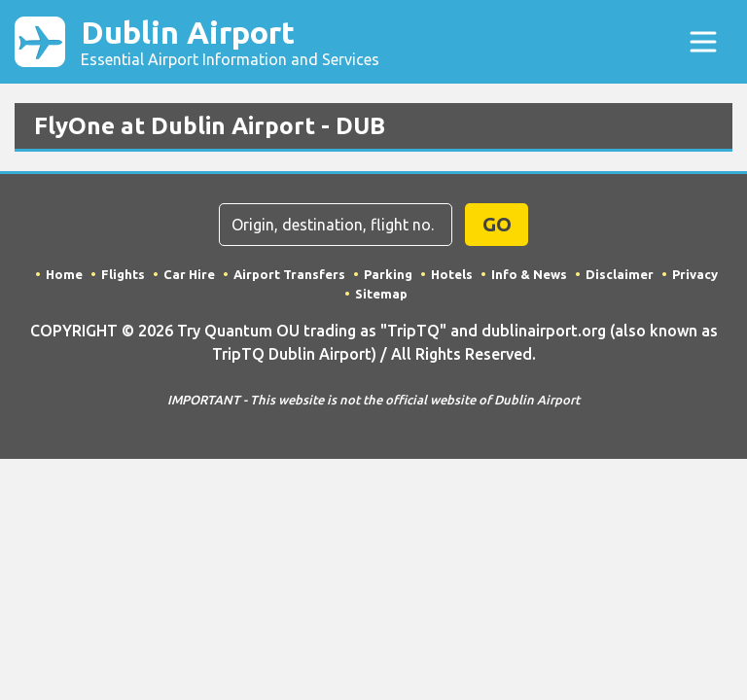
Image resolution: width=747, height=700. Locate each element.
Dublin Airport (230, 42)
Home (64, 274)
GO (497, 224)
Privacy (695, 274)
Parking (388, 274)
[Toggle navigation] (703, 42)
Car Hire (189, 274)
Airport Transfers (289, 274)
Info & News (529, 274)
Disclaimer (620, 274)
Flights (123, 274)
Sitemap (381, 294)
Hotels (452, 274)
